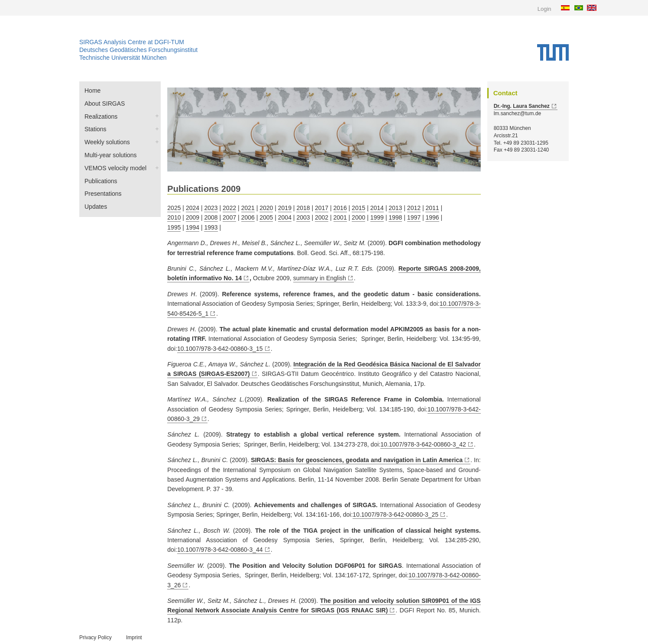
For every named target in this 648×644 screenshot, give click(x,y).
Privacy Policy (96, 638)
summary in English (320, 278)
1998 (395, 217)
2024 (193, 208)
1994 (193, 227)
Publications (101, 181)
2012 (414, 208)
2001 (340, 217)
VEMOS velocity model (115, 168)
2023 (211, 208)
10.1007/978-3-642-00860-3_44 (220, 550)
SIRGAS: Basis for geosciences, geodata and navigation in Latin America (357, 460)
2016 (340, 208)
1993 (211, 227)
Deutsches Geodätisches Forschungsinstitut (138, 50)
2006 (248, 217)
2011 (432, 208)
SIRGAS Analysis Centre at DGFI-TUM (132, 42)
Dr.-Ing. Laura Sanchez (522, 106)
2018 (303, 208)
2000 (358, 217)
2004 (285, 217)
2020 (266, 208)
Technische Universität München (123, 58)
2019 (285, 208)
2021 (248, 208)
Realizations (101, 117)
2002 (322, 217)
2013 (395, 208)
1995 (174, 227)
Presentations (103, 194)
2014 (377, 208)
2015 (358, 208)
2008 (211, 217)
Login (544, 9)
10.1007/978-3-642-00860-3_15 (220, 349)
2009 (193, 217)
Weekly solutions (107, 142)
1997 (414, 217)
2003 (303, 217)
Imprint (134, 638)
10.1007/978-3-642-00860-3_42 (423, 444)
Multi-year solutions (111, 155)
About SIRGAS (105, 104)
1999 (377, 217)
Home (92, 91)
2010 (174, 217)
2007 (229, 217)
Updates (96, 207)
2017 (322, 208)
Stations (96, 129)
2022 (229, 208)
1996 (432, 217)
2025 (174, 208)
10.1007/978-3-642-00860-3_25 (395, 515)
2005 (266, 217)
